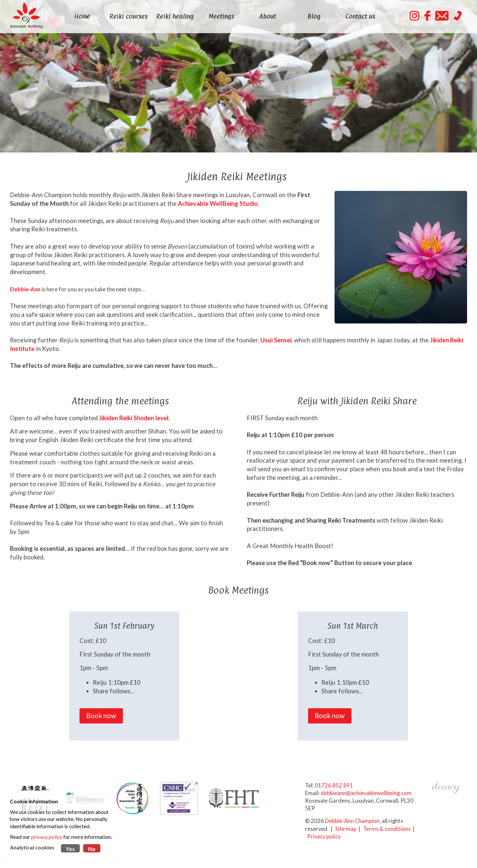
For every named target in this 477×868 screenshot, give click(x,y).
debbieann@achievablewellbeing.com (366, 793)
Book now (101, 716)
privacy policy (47, 837)
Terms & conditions (387, 829)
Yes (70, 849)
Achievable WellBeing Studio (217, 203)
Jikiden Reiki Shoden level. (134, 418)
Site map (346, 829)
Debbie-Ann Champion (352, 821)
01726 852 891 (334, 785)
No (92, 849)
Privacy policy (324, 837)
